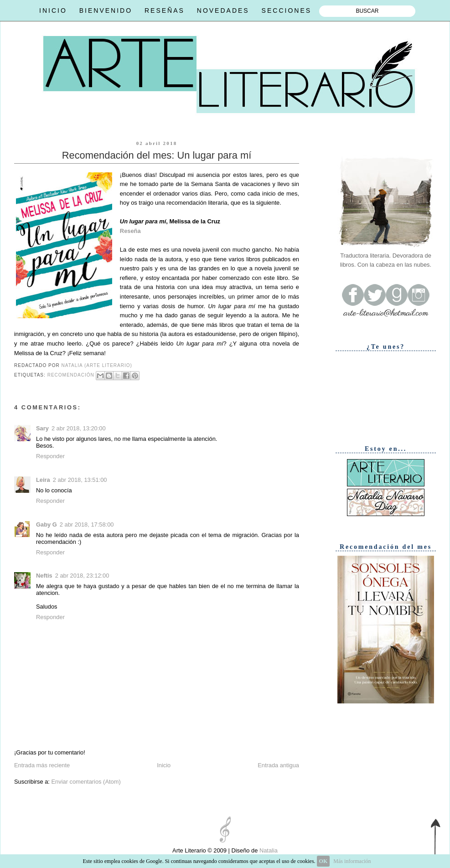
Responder (50, 456)
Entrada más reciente (42, 765)
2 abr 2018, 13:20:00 (79, 428)
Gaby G (47, 524)
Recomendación (71, 375)
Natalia (268, 850)
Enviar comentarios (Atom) (86, 782)
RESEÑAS (165, 10)
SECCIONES (287, 10)
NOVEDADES (223, 10)
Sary (42, 428)
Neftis (44, 576)
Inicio (164, 765)
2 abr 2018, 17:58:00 (87, 524)
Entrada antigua (278, 765)
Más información (352, 861)
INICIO (53, 10)
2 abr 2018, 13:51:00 (80, 480)
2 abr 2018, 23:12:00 (82, 576)
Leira (43, 480)
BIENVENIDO (106, 10)
